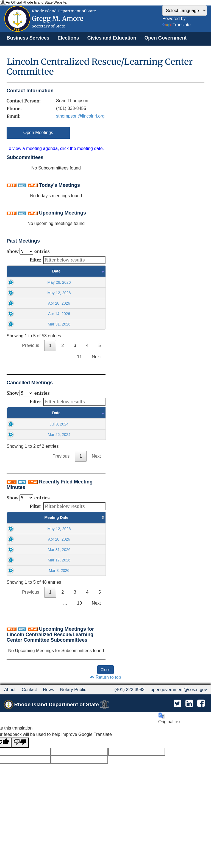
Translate (177, 25)
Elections (68, 38)
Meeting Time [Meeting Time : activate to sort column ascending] (53, 520)
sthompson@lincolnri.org (80, 116)
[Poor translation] (20, 776)
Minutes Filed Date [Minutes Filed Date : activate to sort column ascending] (87, 520)
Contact (29, 723)
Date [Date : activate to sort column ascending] (35, 271)
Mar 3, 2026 (22, 598)
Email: (13, 116)
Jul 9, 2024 (35, 424)
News (48, 723)
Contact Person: (24, 101)
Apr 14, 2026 (35, 314)
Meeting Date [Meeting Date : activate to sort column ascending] (22, 520)
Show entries (28, 251)
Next (96, 357)
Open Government (166, 38)
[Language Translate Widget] (185, 11)
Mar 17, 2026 (22, 582)
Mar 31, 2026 (36, 324)
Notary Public (73, 723)
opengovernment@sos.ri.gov (179, 723)
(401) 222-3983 (130, 723)
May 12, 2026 (36, 293)
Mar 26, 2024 (35, 435)
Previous (30, 345)
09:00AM (53, 534)
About (10, 723)
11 (79, 357)
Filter (68, 260)
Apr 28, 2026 (35, 303)
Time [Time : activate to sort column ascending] (85, 271)
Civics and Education (112, 38)
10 (79, 636)
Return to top (106, 710)
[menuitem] (28, 38)
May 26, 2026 (36, 282)
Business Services (28, 38)
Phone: (14, 109)
